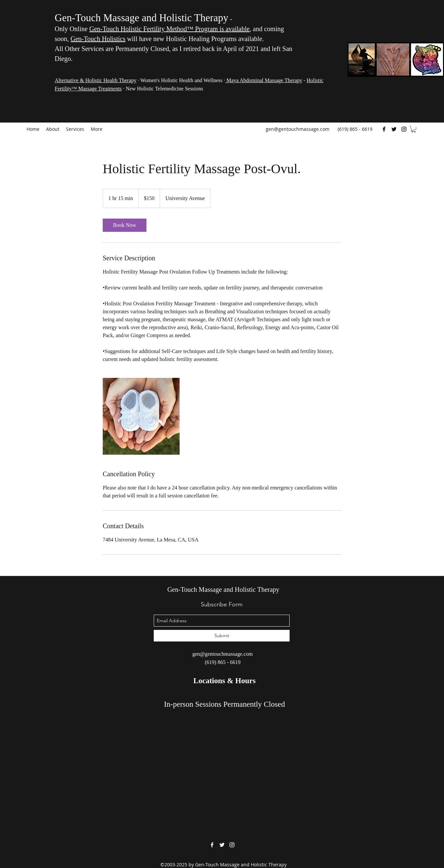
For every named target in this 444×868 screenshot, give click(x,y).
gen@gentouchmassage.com (298, 129)
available (238, 29)
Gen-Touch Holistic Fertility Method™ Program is (157, 29)
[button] (414, 129)
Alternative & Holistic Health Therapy (96, 80)
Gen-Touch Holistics (98, 39)
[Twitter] (394, 129)
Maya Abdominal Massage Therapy (264, 80)
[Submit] (222, 636)
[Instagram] (404, 129)
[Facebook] (384, 129)
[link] (125, 225)
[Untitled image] (141, 416)
